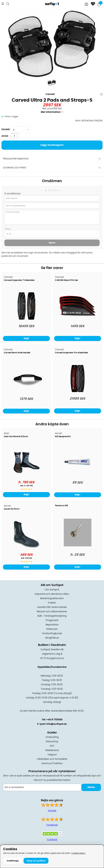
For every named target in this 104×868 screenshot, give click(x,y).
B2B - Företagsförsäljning (52, 616)
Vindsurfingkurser (52, 633)
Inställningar (13, 861)
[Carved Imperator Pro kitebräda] (78, 392)
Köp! (26, 338)
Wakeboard (52, 750)
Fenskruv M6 (62, 506)
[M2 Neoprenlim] (78, 476)
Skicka (91, 787)
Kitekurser (52, 629)
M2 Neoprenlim (63, 437)
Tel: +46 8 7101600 (52, 720)
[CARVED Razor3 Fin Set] (78, 319)
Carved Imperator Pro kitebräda (71, 353)
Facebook (52, 825)
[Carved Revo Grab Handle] (26, 392)
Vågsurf (52, 755)
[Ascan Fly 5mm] (26, 548)
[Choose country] (86, 5)
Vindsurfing (52, 737)
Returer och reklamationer (52, 612)
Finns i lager (12, 117)
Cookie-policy (78, 853)
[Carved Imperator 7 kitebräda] (26, 319)
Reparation (52, 625)
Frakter (52, 603)
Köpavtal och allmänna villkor (52, 594)
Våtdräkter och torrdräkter (52, 759)
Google (52, 811)
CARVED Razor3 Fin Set (66, 280)
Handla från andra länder (52, 607)
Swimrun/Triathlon (52, 763)
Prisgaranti (52, 620)
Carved (50, 94)
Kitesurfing (52, 742)
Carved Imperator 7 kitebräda (19, 280)
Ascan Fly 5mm (12, 509)
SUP (52, 746)
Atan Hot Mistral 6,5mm (16, 437)
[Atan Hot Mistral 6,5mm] (26, 475)
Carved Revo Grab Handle (17, 353)
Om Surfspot (52, 590)
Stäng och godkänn (36, 861)
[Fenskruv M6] (78, 546)
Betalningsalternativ (52, 598)
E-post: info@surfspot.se (52, 724)
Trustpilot (52, 840)
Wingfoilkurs (52, 638)
